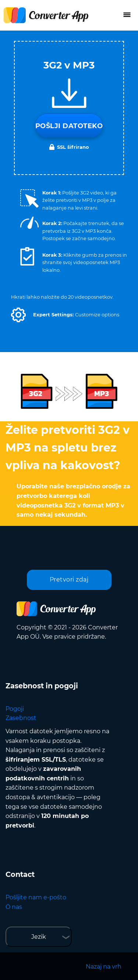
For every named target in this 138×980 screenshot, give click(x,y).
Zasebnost (21, 718)
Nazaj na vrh (104, 967)
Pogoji (15, 709)
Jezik (39, 937)
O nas (14, 907)
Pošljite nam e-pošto (36, 897)
